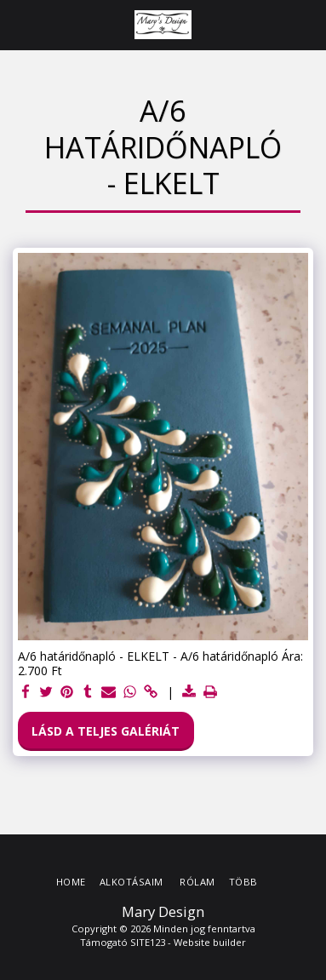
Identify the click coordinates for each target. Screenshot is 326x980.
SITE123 (148, 942)
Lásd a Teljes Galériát (106, 731)
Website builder (210, 942)
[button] (19, 24)
